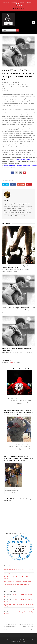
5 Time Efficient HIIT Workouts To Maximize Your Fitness (19, 574)
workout (4, 88)
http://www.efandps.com (23, 160)
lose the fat (5, 87)
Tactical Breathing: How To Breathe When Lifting (21, 609)
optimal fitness (12, 87)
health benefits (7, 85)
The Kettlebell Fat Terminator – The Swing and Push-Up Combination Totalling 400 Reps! (17, 267)
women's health (27, 87)
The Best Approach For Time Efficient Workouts (17, 585)
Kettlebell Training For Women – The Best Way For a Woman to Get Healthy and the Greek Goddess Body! (18, 308)
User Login (20, 6)
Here (6, 609)
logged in (11, 362)
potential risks (19, 87)
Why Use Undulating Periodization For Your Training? (18, 582)
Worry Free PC (22, 641)
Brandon (17, 83)
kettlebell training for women (25, 85)
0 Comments (7, 90)
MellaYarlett (8, 604)
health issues (15, 85)
